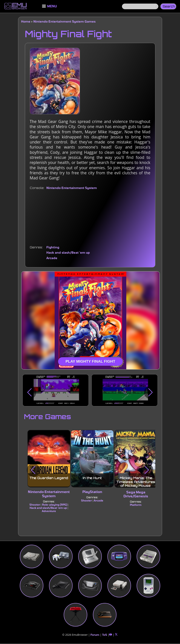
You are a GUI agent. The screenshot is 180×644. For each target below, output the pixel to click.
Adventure (49, 511)
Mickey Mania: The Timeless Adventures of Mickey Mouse (136, 482)
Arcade (52, 258)
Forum (95, 635)
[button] (30, 392)
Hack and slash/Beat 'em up (68, 252)
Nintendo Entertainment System (72, 188)
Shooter (35, 505)
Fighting (53, 247)
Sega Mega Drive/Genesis (136, 494)
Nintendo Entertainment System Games (64, 21)
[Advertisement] (90, 218)
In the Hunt (92, 478)
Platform (136, 505)
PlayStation (92, 492)
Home (26, 21)
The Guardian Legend (49, 478)
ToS (105, 635)
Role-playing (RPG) (54, 505)
